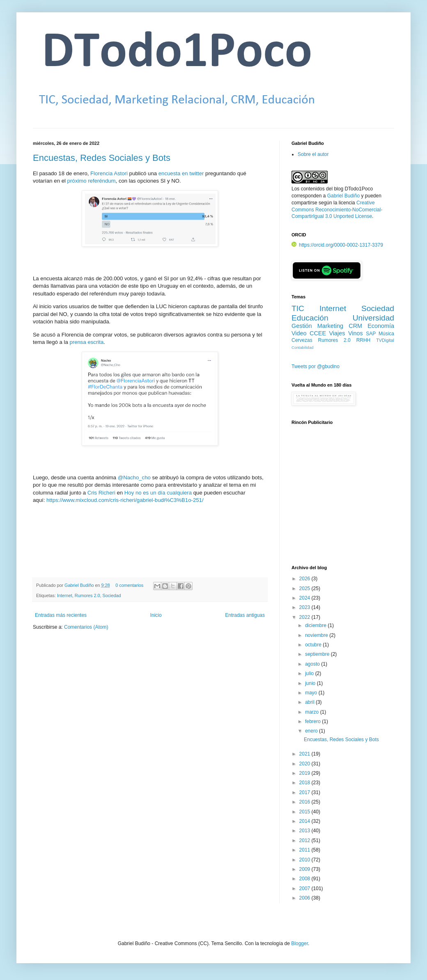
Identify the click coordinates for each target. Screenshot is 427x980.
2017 (305, 792)
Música (386, 334)
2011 (305, 850)
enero (312, 731)
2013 (305, 831)
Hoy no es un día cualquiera (158, 493)
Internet (65, 595)
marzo (313, 712)
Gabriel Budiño (80, 585)
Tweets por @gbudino (316, 366)
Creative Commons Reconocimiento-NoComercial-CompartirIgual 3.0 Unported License (337, 210)
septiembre (318, 654)
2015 (305, 812)
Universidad (373, 318)
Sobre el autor (313, 154)
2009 (305, 869)
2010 (305, 860)
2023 (305, 607)
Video (299, 333)
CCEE (318, 333)
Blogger (300, 943)
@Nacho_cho (134, 477)
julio (310, 673)
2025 (305, 588)
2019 (305, 773)
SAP (371, 334)
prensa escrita (86, 342)
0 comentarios (129, 585)
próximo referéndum (92, 181)
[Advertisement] (343, 499)
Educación (310, 318)
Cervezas (302, 340)
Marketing (330, 326)
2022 (305, 617)
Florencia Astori (109, 173)
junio (311, 683)
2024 (305, 598)
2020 (305, 764)
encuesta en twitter (181, 173)
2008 (305, 879)
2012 (305, 840)
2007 (305, 888)
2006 (305, 898)
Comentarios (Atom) (86, 627)
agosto (313, 664)
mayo (312, 693)
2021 (305, 754)
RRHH (364, 340)
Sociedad (111, 595)
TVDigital (385, 340)
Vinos (356, 333)
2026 (305, 579)
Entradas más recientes (61, 615)
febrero (313, 721)
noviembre (317, 635)
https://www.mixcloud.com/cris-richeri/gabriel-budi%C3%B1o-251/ (125, 500)
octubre (314, 645)
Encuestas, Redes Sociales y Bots (102, 158)
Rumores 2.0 (87, 595)
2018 (305, 783)
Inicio (156, 615)
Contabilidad (302, 347)
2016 (305, 802)
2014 (305, 821)
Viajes (337, 333)
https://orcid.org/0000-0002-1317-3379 (337, 245)
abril (310, 702)
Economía (381, 326)
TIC (298, 308)
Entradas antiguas (245, 615)
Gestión (302, 326)
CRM (355, 326)
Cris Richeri (101, 493)
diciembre (316, 625)
